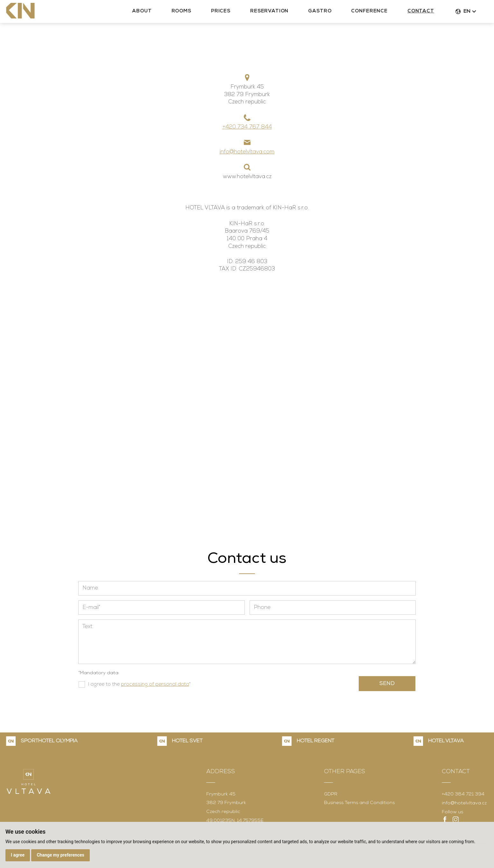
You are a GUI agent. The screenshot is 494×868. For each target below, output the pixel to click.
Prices (231, 13)
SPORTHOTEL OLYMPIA (49, 741)
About (152, 13)
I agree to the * (139, 684)
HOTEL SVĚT (187, 741)
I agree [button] (18, 855)
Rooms (192, 13)
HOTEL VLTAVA (446, 741)
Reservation (279, 13)
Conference (380, 13)
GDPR (331, 794)
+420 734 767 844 (247, 127)
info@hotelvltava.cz (464, 803)
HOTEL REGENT (315, 741)
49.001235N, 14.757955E (235, 821)
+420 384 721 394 (463, 794)
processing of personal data (155, 684)
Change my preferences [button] (60, 855)
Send (387, 684)
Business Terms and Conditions (359, 803)
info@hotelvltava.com (247, 152)
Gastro (330, 13)
